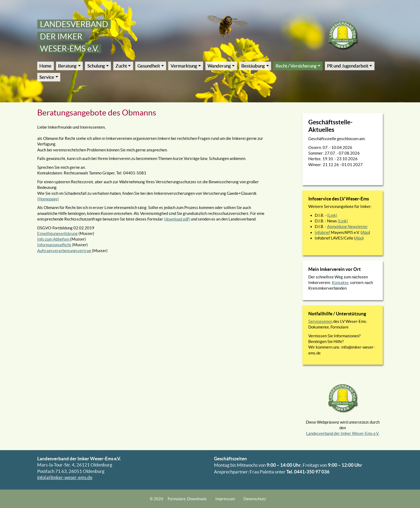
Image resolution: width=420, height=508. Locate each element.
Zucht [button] (121, 66)
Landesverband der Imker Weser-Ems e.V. (343, 433)
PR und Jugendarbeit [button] (348, 66)
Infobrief (322, 232)
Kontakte (340, 283)
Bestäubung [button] (253, 66)
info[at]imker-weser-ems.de (65, 477)
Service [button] (47, 77)
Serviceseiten (320, 321)
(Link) (332, 215)
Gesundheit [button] (149, 66)
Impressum (225, 499)
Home (45, 66)
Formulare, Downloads (187, 499)
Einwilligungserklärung (57, 234)
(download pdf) (177, 219)
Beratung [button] (67, 66)
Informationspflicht (54, 245)
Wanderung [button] (219, 66)
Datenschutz (255, 499)
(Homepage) (48, 199)
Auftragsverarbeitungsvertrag (65, 251)
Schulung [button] (96, 66)
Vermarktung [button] (184, 66)
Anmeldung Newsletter (347, 227)
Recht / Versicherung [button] (296, 66)
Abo (365, 232)
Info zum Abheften (54, 239)
